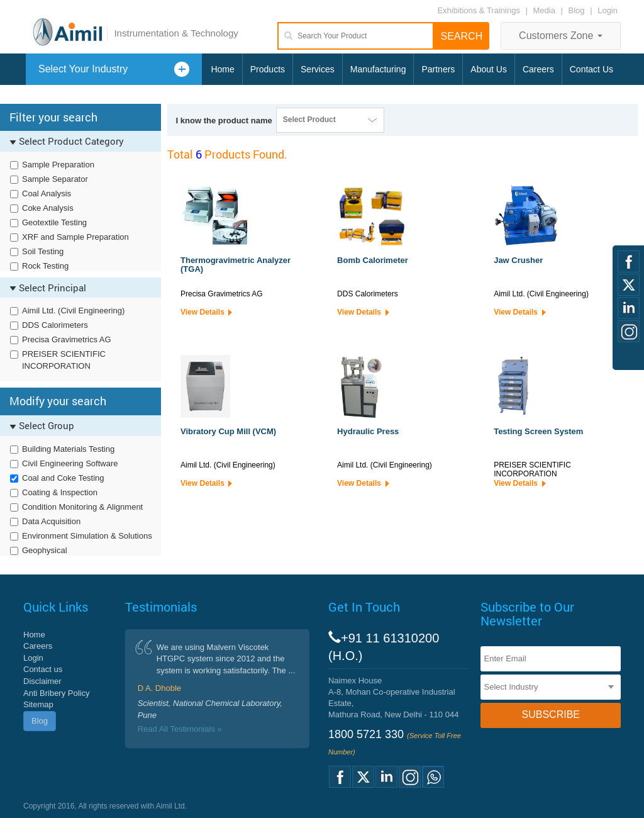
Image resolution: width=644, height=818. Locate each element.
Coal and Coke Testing (63, 478)
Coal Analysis (47, 193)
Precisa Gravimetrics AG (67, 339)
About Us (489, 69)
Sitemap (38, 704)
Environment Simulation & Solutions (87, 536)
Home (222, 69)
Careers (538, 69)
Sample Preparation (58, 165)
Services (318, 69)
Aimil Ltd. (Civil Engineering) (73, 311)
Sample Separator (55, 179)
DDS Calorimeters (55, 325)
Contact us (43, 669)
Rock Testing (45, 266)
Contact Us (591, 69)
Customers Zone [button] (561, 36)
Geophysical (45, 550)
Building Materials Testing (68, 449)
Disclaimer (42, 681)
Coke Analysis (48, 208)
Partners (438, 69)
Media (546, 10)
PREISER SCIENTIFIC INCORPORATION (64, 360)
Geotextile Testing (54, 222)
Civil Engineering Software (70, 463)
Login (608, 10)
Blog (577, 10)
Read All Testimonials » (180, 729)
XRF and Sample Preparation (75, 237)
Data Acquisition (51, 521)
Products (268, 69)
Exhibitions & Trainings (479, 10)
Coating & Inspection (60, 492)
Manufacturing (378, 69)
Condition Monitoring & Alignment (82, 507)
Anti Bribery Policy (56, 693)
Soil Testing (43, 251)
